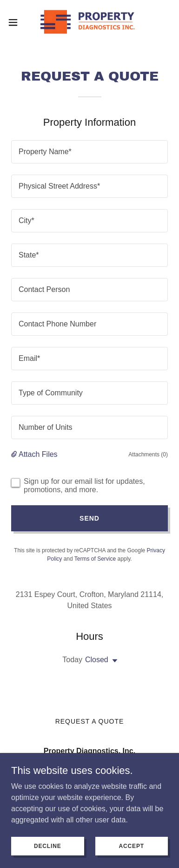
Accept (132, 846)
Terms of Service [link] (95, 559)
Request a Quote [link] (90, 721)
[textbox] (89, 152)
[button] (17, 22)
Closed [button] (97, 660)
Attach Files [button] (38, 454)
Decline (48, 846)
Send (89, 518)
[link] (89, 22)
